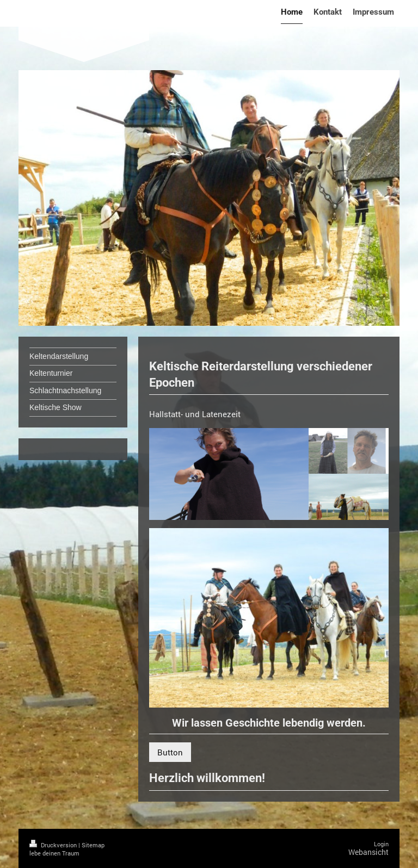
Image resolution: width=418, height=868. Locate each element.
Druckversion (54, 845)
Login (381, 844)
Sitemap (93, 845)
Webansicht (368, 852)
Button (170, 752)
